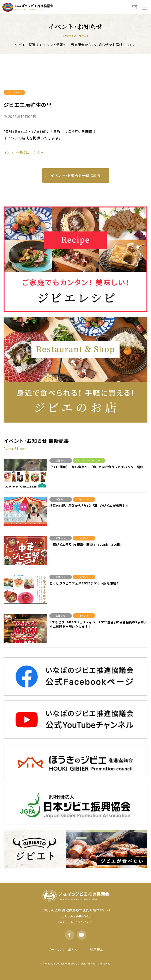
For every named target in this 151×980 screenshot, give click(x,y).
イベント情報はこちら (22, 153)
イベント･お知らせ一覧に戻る (73, 175)
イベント (14, 92)
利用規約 (97, 950)
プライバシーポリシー (65, 950)
